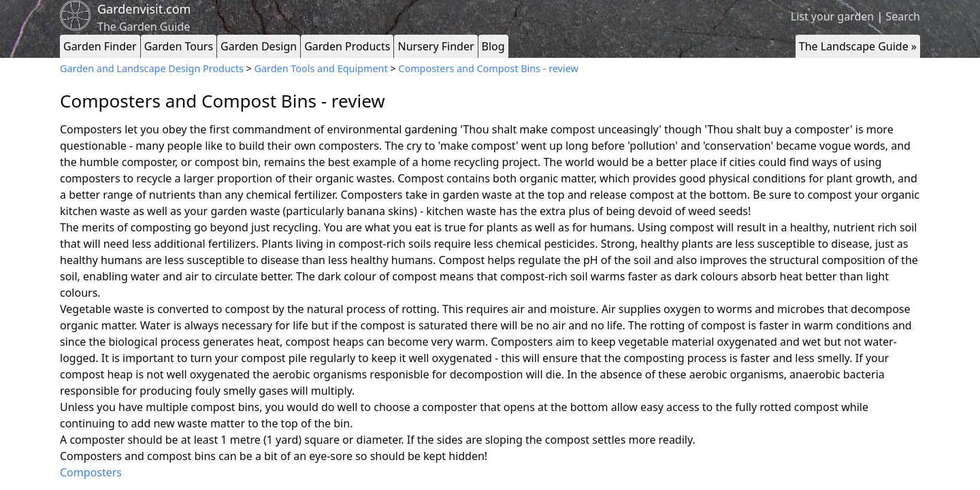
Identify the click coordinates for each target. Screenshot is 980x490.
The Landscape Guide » (858, 46)
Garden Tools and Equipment (321, 68)
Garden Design (259, 46)
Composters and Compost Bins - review (488, 68)
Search (903, 16)
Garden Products (347, 46)
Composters (91, 472)
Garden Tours (179, 46)
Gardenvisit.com (144, 9)
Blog (493, 46)
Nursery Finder (436, 46)
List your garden (832, 16)
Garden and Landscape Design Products (152, 68)
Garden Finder (100, 46)
